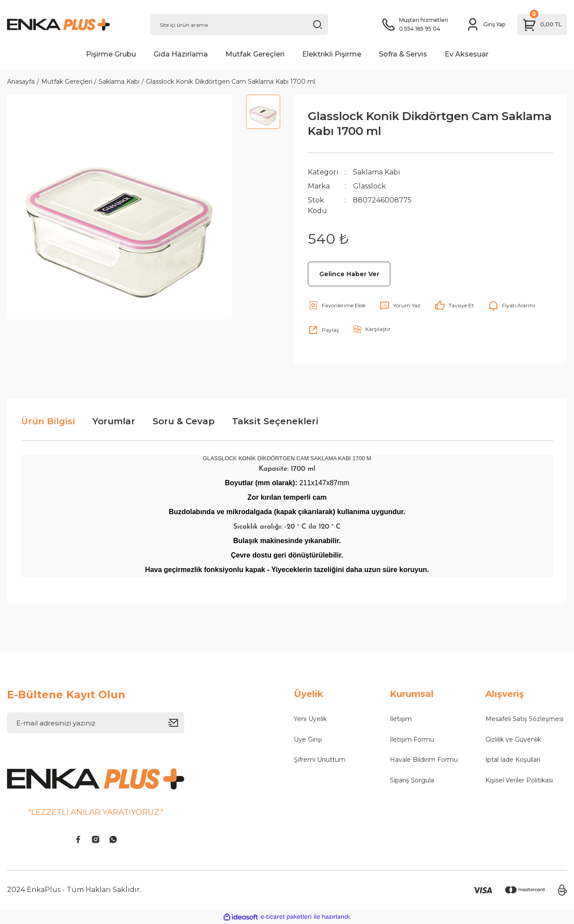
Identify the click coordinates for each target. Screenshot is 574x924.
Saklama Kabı (377, 172)
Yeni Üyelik (310, 719)
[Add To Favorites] (337, 306)
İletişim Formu (412, 739)
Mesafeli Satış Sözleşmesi (524, 719)
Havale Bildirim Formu (424, 760)
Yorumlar (114, 421)
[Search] (239, 25)
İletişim (401, 719)
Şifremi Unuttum (320, 760)
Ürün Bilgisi (48, 421)
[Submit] (176, 723)
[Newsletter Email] (96, 723)
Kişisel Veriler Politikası (519, 780)
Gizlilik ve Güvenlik (513, 739)
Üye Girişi (308, 739)
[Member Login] (485, 25)
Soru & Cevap (184, 421)
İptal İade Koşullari (513, 760)
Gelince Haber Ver (349, 274)
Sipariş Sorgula (412, 780)
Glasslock (369, 186)
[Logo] (72, 25)
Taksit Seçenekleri (275, 421)
